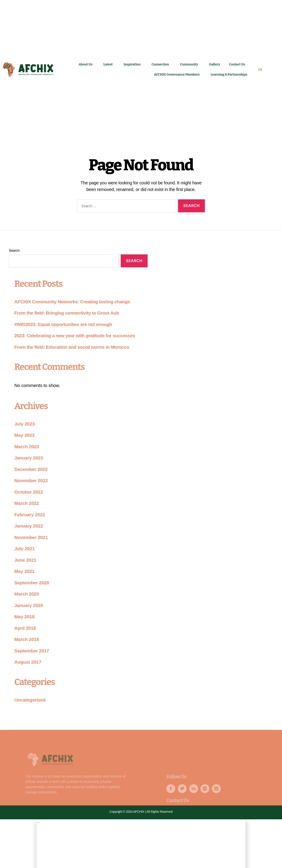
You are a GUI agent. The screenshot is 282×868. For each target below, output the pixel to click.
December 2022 (31, 469)
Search (14, 251)
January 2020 (29, 605)
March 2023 (27, 447)
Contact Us (238, 64)
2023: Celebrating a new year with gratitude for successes (75, 336)
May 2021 (24, 571)
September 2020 (32, 583)
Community (190, 64)
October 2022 (29, 492)
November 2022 (31, 480)
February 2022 (30, 515)
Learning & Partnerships (229, 74)
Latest (109, 64)
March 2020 (27, 594)
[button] (141, 821)
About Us (87, 64)
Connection (161, 64)
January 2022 (29, 526)
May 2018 (24, 617)
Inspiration (133, 64)
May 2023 (24, 435)
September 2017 (32, 651)
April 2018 (25, 628)
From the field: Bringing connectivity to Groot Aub (67, 313)
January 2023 (29, 458)
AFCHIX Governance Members (178, 74)
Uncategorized (30, 700)
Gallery (215, 64)
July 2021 (24, 549)
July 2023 (24, 424)
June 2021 (25, 560)
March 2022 (27, 503)
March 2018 (27, 639)
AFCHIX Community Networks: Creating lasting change (72, 302)
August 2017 (28, 662)
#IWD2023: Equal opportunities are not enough (63, 324)
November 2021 (31, 537)
